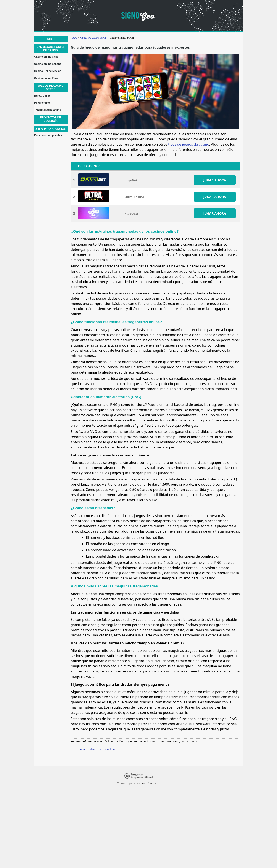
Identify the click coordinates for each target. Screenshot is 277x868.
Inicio (51, 39)
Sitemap (152, 783)
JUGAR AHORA (215, 180)
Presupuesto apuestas (48, 135)
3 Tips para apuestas (50, 129)
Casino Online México (48, 71)
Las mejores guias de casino (51, 49)
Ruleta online (87, 750)
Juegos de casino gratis (50, 87)
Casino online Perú (46, 78)
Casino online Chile (46, 57)
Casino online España (48, 64)
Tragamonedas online (48, 110)
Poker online (107, 750)
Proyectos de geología (51, 119)
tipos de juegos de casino (189, 144)
